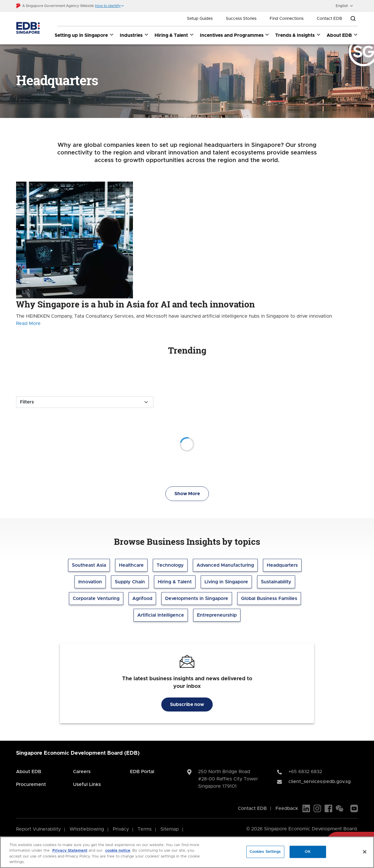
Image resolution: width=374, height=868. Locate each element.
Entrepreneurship (217, 615)
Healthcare (131, 566)
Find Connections (287, 19)
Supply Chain (130, 582)
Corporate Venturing (96, 599)
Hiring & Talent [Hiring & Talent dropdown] (174, 35)
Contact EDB (329, 19)
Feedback (287, 809)
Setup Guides (200, 19)
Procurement (31, 785)
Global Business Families (269, 599)
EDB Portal (142, 772)
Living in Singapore (226, 582)
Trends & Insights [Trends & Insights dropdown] (298, 35)
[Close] (365, 852)
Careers (82, 772)
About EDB (29, 772)
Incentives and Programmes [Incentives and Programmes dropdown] (235, 35)
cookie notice (118, 851)
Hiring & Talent (175, 582)
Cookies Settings (265, 852)
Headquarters (282, 566)
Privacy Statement (70, 851)
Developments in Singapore (197, 599)
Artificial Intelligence (161, 615)
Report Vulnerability (38, 829)
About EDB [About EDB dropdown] (342, 35)
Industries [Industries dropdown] (134, 35)
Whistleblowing (87, 829)
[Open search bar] (353, 19)
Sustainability (276, 582)
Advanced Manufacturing (225, 566)
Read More (28, 324)
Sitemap (170, 829)
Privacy (121, 829)
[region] (187, 852)
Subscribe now (187, 705)
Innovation (90, 582)
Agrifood (142, 599)
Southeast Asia (89, 566)
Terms (145, 829)
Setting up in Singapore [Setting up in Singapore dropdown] (84, 35)
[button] (110, 6)
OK (308, 852)
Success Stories (241, 19)
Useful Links (87, 785)
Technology (170, 566)
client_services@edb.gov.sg (320, 782)
